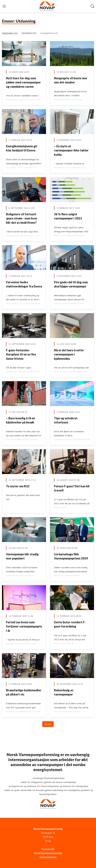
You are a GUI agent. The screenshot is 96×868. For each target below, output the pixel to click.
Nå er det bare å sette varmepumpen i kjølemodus (69, 354)
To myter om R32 (18, 486)
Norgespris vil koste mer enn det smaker (71, 80)
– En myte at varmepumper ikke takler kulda (71, 150)
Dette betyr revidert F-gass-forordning (70, 624)
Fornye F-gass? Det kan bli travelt (72, 488)
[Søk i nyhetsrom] (92, 6)
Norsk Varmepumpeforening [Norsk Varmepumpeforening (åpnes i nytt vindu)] (48, 853)
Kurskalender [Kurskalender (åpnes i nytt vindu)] (48, 849)
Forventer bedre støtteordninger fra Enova (24, 284)
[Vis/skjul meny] (4, 6)
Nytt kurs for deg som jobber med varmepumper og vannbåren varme (23, 82)
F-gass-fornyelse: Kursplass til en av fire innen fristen (21, 354)
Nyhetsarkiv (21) (10, 33)
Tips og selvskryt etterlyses (66, 420)
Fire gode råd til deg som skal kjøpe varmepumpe (71, 284)
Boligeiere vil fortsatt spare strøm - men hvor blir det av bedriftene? (22, 218)
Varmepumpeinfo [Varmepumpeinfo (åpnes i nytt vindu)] (48, 857)
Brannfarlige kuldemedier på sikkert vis (24, 692)
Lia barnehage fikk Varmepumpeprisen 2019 (71, 556)
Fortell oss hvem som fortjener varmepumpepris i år (24, 626)
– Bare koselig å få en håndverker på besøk (20, 420)
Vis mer (48, 724)
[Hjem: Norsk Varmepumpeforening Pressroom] (47, 6)
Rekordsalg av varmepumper (64, 692)
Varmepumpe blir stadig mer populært (22, 556)
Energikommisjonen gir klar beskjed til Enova (22, 148)
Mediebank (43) (29, 33)
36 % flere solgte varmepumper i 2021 (68, 216)
